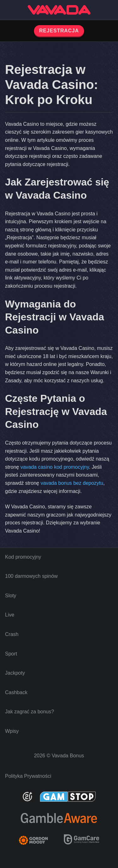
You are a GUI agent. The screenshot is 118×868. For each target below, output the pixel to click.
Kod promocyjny (23, 557)
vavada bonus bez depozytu (72, 483)
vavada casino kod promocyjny (55, 467)
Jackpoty (15, 673)
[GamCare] (81, 843)
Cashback (16, 692)
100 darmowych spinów (31, 576)
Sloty (11, 596)
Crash (12, 634)
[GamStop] (68, 797)
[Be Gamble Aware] (59, 818)
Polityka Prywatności (28, 776)
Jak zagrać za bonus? (30, 712)
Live (10, 615)
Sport (11, 654)
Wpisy (12, 731)
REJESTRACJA (59, 31)
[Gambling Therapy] (38, 840)
